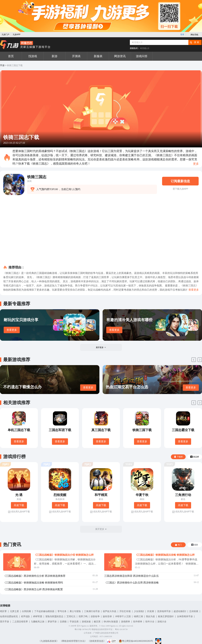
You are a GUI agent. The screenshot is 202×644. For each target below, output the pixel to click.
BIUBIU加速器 (111, 622)
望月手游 (4, 622)
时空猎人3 (145, 48)
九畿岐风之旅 (38, 622)
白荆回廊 (26, 611)
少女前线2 (139, 611)
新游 (55, 56)
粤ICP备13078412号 (83, 629)
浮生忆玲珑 (125, 611)
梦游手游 (52, 622)
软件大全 (150, 622)
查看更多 (12, 330)
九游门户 (5, 35)
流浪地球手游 (164, 611)
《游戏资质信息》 (97, 641)
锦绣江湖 (138, 616)
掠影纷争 (95, 616)
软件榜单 (138, 622)
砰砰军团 (38, 616)
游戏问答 (142, 56)
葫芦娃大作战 (109, 611)
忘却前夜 (194, 611)
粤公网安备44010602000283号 (136, 641)
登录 (182, 35)
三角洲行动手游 (92, 611)
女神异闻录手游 (185, 616)
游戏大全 (162, 622)
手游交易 (74, 622)
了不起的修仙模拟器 (44, 611)
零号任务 (62, 611)
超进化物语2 (180, 611)
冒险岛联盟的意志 (54, 616)
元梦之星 (14, 611)
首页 (11, 56)
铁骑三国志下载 (15, 65)
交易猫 (63, 622)
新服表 (98, 56)
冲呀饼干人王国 (123, 616)
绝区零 (3, 611)
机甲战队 (26, 616)
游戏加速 (86, 622)
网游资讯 (120, 56)
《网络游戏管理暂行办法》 (73, 641)
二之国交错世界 (20, 622)
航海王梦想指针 (166, 616)
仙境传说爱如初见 (9, 616)
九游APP (17, 35)
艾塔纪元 (71, 616)
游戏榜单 (126, 622)
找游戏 (33, 56)
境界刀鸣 (83, 616)
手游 (2, 65)
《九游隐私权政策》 (49, 641)
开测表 (76, 56)
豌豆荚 (97, 622)
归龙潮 (151, 611)
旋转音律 (107, 616)
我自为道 (150, 616)
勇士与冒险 (75, 611)
